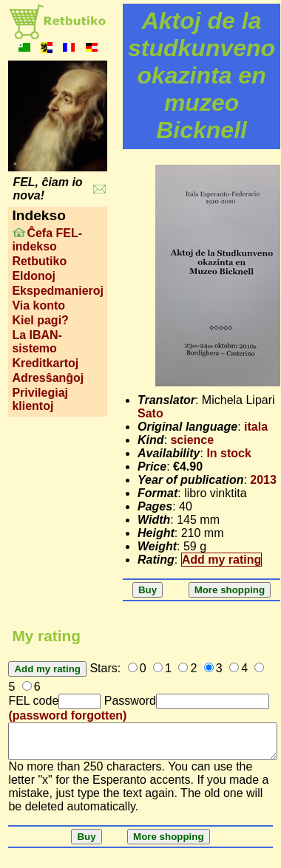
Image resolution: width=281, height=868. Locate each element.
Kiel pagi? (40, 320)
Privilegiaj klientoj (40, 399)
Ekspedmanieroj (58, 291)
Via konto (38, 305)
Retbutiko (39, 261)
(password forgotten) (67, 715)
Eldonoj (34, 276)
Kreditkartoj (45, 363)
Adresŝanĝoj (48, 378)
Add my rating (222, 560)
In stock (228, 453)
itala (256, 427)
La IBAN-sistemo (37, 342)
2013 (263, 480)
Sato (150, 413)
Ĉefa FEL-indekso (47, 240)
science (192, 440)
